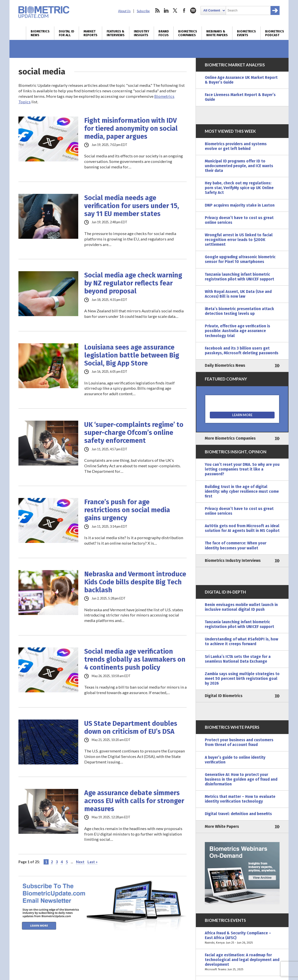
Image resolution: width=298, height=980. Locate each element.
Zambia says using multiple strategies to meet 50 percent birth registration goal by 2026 (242, 679)
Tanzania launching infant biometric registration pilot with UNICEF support (239, 277)
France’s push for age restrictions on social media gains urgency (127, 510)
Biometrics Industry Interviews (233, 561)
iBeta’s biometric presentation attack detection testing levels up (239, 311)
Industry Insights (142, 33)
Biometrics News (40, 33)
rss (157, 10)
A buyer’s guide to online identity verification (235, 760)
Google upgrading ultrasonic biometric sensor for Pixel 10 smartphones (240, 259)
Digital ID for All (67, 33)
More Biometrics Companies (230, 438)
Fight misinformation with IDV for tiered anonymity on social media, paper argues (131, 128)
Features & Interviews (116, 33)
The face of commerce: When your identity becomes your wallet (236, 546)
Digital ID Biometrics (224, 696)
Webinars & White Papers (217, 33)
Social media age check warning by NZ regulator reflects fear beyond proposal (133, 283)
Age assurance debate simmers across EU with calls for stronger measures (134, 801)
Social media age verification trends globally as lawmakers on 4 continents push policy (135, 659)
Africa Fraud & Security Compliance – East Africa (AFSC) (242, 938)
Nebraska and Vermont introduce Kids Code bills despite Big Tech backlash (135, 582)
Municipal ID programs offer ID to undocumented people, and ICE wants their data (239, 166)
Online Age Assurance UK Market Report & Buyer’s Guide (241, 80)
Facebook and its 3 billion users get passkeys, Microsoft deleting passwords (242, 351)
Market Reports (90, 33)
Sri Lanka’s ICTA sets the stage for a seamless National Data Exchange (238, 659)
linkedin (166, 10)
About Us (124, 11)
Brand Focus (164, 33)
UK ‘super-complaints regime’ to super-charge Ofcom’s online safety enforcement (134, 433)
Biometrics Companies (188, 33)
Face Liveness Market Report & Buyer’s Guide (240, 97)
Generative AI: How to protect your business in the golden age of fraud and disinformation (241, 779)
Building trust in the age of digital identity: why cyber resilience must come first (242, 491)
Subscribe (143, 11)
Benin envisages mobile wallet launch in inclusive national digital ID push (241, 607)
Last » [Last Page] (92, 862)
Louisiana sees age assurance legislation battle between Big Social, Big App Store (132, 355)
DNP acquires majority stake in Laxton (240, 205)
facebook (184, 10)
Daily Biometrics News (225, 366)
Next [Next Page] (80, 862)
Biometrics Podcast (275, 33)
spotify (193, 10)
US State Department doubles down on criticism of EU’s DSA (131, 728)
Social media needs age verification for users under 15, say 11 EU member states (132, 206)
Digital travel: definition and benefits (238, 814)
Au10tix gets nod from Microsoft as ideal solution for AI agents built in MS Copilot (242, 528)
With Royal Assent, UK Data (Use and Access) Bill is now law (238, 294)
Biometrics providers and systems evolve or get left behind (236, 146)
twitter (175, 10)
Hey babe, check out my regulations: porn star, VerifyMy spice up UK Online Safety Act (239, 188)
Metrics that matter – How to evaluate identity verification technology (240, 799)
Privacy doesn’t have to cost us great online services (239, 220)
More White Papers (222, 827)
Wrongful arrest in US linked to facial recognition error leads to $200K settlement (239, 240)
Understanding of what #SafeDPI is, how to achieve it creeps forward (241, 642)
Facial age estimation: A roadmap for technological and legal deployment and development (242, 962)
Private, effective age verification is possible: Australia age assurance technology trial (237, 331)
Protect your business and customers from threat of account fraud (239, 742)
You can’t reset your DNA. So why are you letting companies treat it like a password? (242, 469)
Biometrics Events (246, 33)
